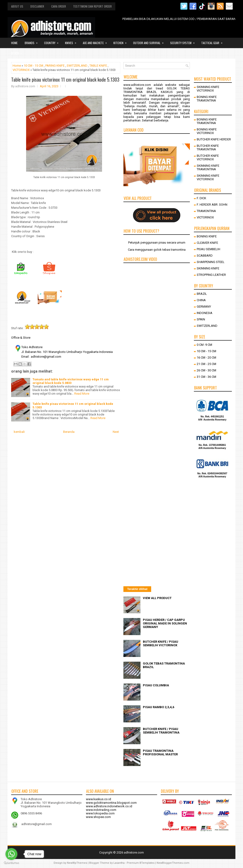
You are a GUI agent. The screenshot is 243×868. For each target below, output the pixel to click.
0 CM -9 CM (204, 345)
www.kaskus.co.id (98, 799)
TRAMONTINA (206, 211)
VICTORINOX (21, 70)
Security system (184, 41)
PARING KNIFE (55, 66)
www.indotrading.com (101, 810)
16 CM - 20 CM (206, 358)
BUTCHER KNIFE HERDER (214, 139)
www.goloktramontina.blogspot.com (111, 803)
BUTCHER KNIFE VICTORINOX (208, 157)
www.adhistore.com (137, 85)
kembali (19, 432)
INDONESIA (205, 313)
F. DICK (201, 198)
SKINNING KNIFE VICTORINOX (208, 89)
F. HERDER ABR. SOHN (212, 205)
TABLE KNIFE (98, 66)
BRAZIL (202, 294)
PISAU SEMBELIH (208, 249)
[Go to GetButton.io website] (11, 863)
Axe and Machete (96, 41)
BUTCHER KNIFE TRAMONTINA (208, 148)
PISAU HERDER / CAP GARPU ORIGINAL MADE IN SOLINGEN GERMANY (165, 623)
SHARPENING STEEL (211, 262)
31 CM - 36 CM (206, 377)
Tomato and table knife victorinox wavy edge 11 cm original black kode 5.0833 (71, 381)
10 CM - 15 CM (33, 66)
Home (14, 43)
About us (17, 6)
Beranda (69, 432)
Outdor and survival (150, 41)
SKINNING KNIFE (208, 268)
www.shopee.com (98, 817)
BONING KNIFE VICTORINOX (207, 131)
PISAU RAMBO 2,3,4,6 (159, 707)
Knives (72, 41)
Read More (82, 394)
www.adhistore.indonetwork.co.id (109, 806)
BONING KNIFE (207, 236)
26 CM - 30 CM (206, 370)
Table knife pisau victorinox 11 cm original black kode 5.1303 (65, 79)
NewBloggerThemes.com (173, 863)
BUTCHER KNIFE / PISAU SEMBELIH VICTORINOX (161, 643)
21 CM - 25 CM (206, 364)
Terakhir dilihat (137, 589)
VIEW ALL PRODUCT (157, 598)
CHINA (201, 300)
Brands (33, 41)
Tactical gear (213, 41)
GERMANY (204, 307)
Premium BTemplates (141, 863)
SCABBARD (205, 256)
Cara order (59, 6)
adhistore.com (134, 852)
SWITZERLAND (77, 66)
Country (53, 41)
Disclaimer (37, 6)
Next (116, 432)
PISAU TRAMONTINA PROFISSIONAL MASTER (160, 753)
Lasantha (119, 863)
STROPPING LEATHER (211, 275)
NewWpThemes (77, 863)
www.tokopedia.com (100, 813)
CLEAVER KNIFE (207, 243)
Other (18, 52)
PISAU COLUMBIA (156, 685)
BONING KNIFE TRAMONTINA (207, 99)
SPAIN (201, 319)
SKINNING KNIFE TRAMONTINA (208, 167)
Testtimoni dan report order (92, 6)
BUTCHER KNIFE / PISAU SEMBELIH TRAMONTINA (161, 731)
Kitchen (121, 41)
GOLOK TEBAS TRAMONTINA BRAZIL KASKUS (157, 90)
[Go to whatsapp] (11, 854)
